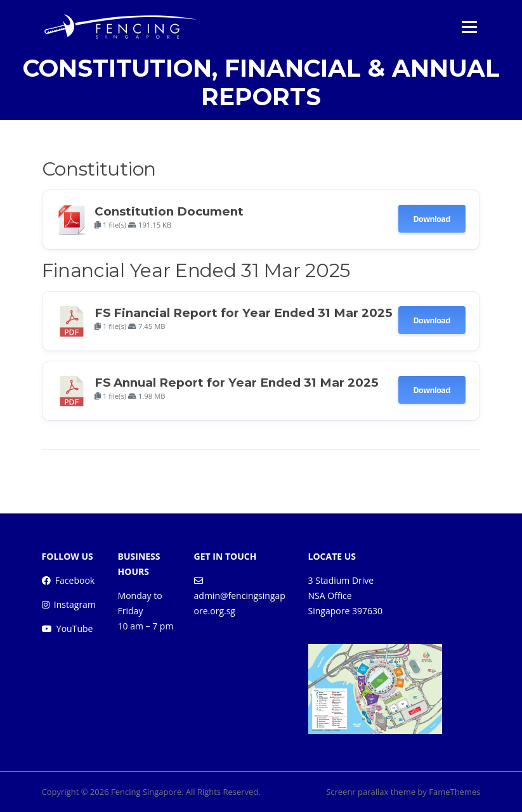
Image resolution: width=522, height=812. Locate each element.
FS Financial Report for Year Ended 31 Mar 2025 (243, 313)
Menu (469, 27)
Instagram (75, 604)
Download (432, 219)
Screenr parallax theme (371, 792)
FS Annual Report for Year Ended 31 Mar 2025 (236, 383)
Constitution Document (169, 211)
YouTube (75, 628)
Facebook (75, 580)
